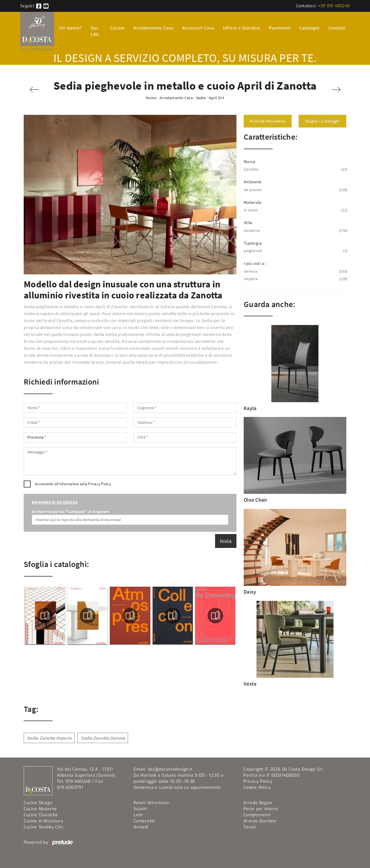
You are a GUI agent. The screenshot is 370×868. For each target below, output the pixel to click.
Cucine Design (38, 803)
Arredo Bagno (258, 803)
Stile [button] (248, 222)
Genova (295, 271)
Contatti (337, 28)
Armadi (141, 827)
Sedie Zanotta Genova (103, 738)
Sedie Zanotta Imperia (49, 738)
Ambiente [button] (252, 182)
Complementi (257, 815)
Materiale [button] (252, 202)
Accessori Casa (198, 28)
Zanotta (295, 169)
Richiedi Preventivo (268, 121)
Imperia (295, 279)
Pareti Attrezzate (151, 803)
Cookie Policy (257, 787)
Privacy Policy (100, 484)
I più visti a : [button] (255, 263)
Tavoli (250, 827)
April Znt (217, 98)
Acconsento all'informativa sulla (73, 484)
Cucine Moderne (40, 809)
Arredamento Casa (153, 28)
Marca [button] (249, 161)
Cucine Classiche (41, 815)
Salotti (140, 809)
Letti (138, 815)
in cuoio (295, 210)
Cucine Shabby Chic (44, 827)
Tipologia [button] (253, 243)
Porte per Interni (261, 809)
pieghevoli (295, 251)
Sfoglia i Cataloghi (322, 121)
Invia (226, 541)
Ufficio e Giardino (242, 28)
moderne (295, 231)
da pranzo (295, 190)
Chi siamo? (70, 28)
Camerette (145, 821)
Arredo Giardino (260, 821)
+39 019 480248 (334, 6)
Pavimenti (280, 28)
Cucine (118, 28)
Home (151, 98)
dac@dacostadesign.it (170, 769)
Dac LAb (95, 31)
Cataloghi (309, 28)
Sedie (201, 98)
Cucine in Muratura (43, 821)
